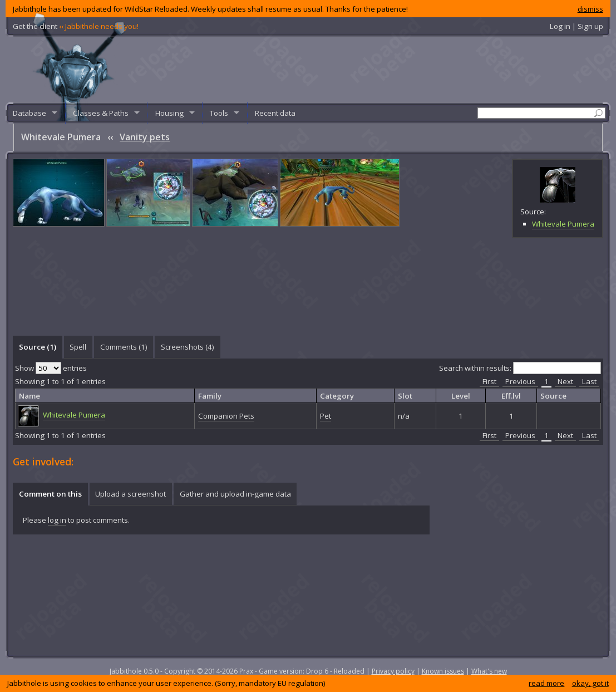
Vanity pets (145, 137)
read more (546, 683)
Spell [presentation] (78, 347)
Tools (219, 113)
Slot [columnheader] (405, 396)
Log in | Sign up (576, 26)
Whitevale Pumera (563, 224)
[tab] (37, 347)
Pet (326, 416)
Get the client (76, 26)
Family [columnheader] (210, 396)
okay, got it (590, 683)
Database (29, 113)
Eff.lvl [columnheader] (511, 396)
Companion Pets (226, 416)
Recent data (275, 113)
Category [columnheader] (337, 396)
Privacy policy (393, 671)
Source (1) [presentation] (38, 347)
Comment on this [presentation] (50, 494)
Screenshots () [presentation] (188, 347)
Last (589, 381)
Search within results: (520, 368)
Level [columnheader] (461, 396)
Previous (520, 381)
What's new (489, 671)
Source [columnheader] (553, 396)
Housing (169, 113)
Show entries (51, 368)
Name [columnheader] (29, 396)
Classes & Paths (101, 113)
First (489, 381)
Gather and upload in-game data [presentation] (235, 494)
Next (565, 381)
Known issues (443, 671)
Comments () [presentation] (124, 347)
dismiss (590, 9)
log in (57, 520)
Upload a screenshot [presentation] (130, 494)
